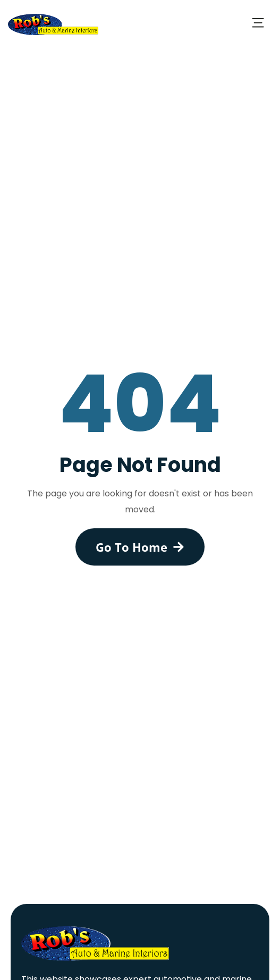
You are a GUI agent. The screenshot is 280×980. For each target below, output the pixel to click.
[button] (258, 24)
